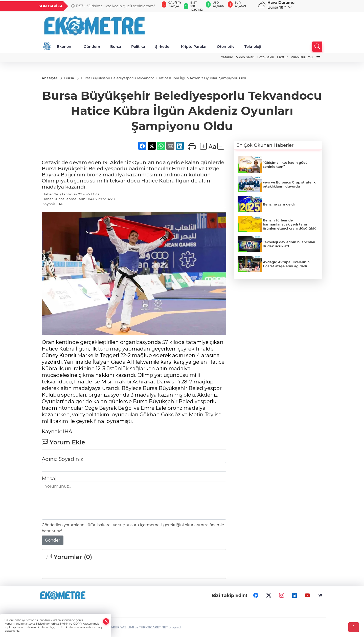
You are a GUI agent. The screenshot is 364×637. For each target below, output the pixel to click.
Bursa (116, 47)
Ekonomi (65, 47)
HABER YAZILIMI (121, 627)
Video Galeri (245, 57)
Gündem (92, 47)
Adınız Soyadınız (62, 459)
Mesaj (49, 479)
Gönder (53, 540)
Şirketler (163, 47)
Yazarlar (227, 57)
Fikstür (282, 57)
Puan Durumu (302, 57)
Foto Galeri (266, 57)
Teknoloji (253, 47)
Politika (138, 47)
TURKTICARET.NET (153, 627)
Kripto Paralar (194, 47)
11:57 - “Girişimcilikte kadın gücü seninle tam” (113, 6)
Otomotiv (226, 47)
